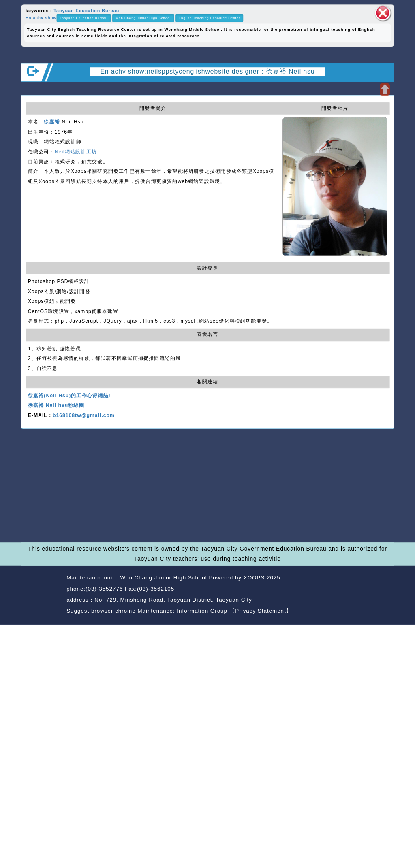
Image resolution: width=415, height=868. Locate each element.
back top (379, 590)
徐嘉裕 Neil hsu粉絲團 (56, 405)
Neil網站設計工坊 (76, 152)
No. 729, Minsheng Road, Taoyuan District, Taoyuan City (173, 600)
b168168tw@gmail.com (84, 415)
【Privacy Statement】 (261, 611)
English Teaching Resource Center (210, 18)
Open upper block (385, 89)
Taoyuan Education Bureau (86, 11)
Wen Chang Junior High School (143, 18)
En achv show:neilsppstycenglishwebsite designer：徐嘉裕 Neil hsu (207, 71)
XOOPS (254, 578)
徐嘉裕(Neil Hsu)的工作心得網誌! (69, 396)
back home (341, 590)
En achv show (41, 18)
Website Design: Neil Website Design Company (42, 596)
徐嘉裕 (52, 122)
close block (383, 13)
